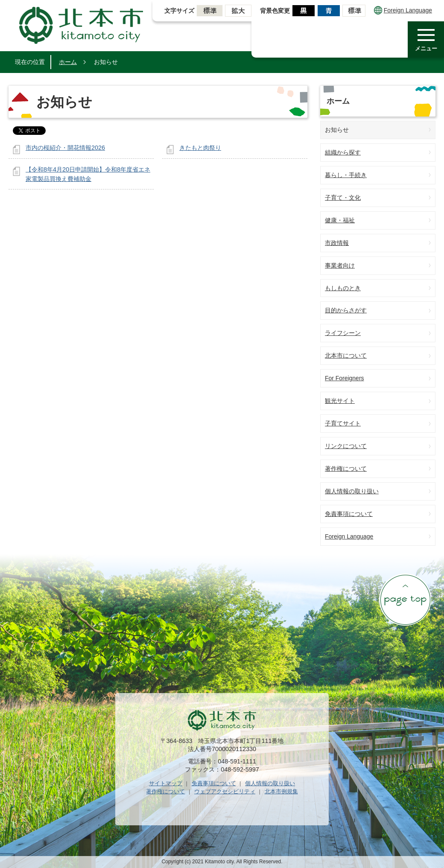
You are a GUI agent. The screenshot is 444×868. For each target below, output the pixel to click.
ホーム (68, 62)
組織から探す (343, 152)
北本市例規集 (281, 791)
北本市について (346, 355)
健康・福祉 (340, 220)
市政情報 (337, 243)
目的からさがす (346, 310)
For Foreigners (345, 378)
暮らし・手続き (346, 175)
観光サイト (340, 401)
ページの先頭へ (405, 600)
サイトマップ (166, 783)
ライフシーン (343, 333)
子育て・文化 (343, 198)
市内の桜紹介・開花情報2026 (65, 148)
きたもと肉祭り (200, 148)
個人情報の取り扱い (352, 491)
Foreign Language (403, 10)
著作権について (346, 469)
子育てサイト (343, 423)
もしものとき (343, 288)
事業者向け (340, 265)
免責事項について (349, 514)
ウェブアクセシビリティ (225, 791)
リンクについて (346, 446)
